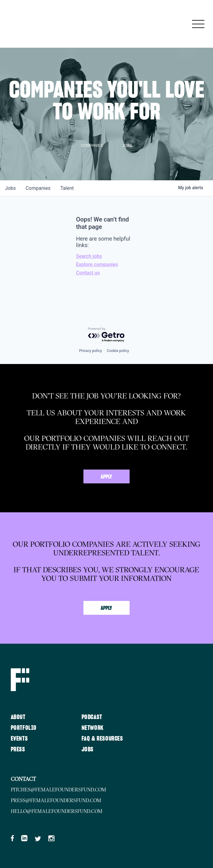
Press (18, 750)
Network (93, 728)
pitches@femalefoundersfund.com (58, 790)
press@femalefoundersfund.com (56, 800)
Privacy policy (90, 351)
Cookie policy (118, 351)
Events (19, 739)
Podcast (92, 717)
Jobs (88, 750)
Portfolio (24, 728)
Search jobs (89, 256)
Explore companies (97, 264)
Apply (106, 477)
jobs (10, 188)
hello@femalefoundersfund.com (57, 811)
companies (38, 188)
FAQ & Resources (102, 739)
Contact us (88, 273)
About (18, 717)
